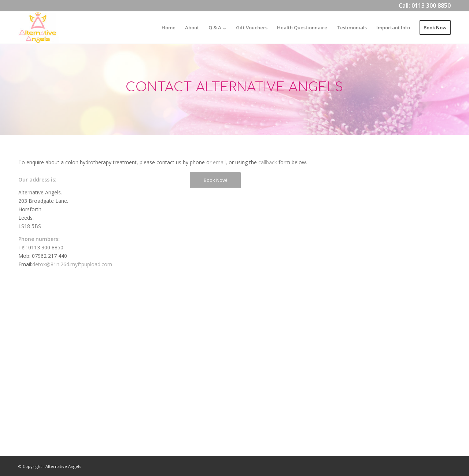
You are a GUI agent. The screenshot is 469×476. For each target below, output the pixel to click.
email (219, 162)
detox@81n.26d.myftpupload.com (72, 264)
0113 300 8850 (431, 6)
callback (268, 162)
